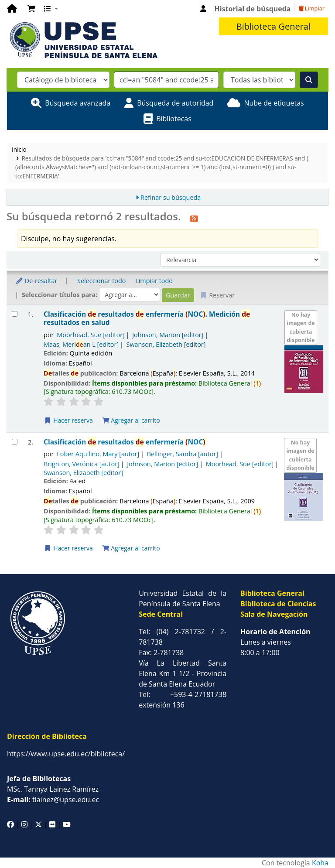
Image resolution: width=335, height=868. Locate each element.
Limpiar (312, 8)
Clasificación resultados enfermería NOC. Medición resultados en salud (147, 319)
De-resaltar (36, 281)
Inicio (19, 149)
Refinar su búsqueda (171, 197)
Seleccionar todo (101, 281)
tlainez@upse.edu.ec (53, 800)
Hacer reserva (68, 420)
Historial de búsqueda (253, 9)
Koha (320, 863)
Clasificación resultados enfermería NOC (125, 442)
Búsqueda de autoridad (175, 103)
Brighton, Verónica (82, 464)
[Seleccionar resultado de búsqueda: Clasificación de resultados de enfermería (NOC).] (15, 314)
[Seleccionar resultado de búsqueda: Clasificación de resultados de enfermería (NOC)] (15, 442)
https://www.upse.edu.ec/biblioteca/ (66, 754)
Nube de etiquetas (274, 103)
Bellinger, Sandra (183, 454)
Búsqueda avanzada (78, 103)
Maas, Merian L (81, 344)
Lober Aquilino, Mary (98, 454)
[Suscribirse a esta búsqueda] (194, 218)
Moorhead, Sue (91, 335)
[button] (31, 9)
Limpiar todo (154, 281)
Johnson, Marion (168, 335)
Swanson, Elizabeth (166, 344)
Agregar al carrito (131, 420)
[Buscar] (309, 80)
